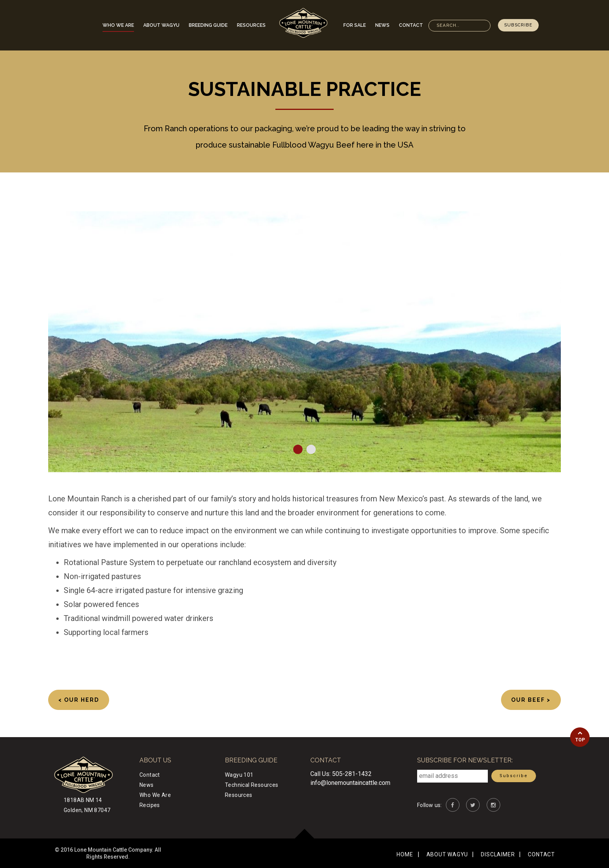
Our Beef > (531, 700)
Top (580, 737)
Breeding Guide (208, 25)
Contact (411, 25)
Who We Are (118, 25)
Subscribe (518, 25)
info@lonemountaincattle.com (350, 783)
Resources (251, 25)
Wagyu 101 (239, 775)
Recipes (150, 805)
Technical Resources (252, 785)
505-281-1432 (352, 774)
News (382, 25)
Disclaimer (498, 854)
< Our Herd (79, 700)
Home (405, 854)
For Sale (355, 25)
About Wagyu (161, 25)
